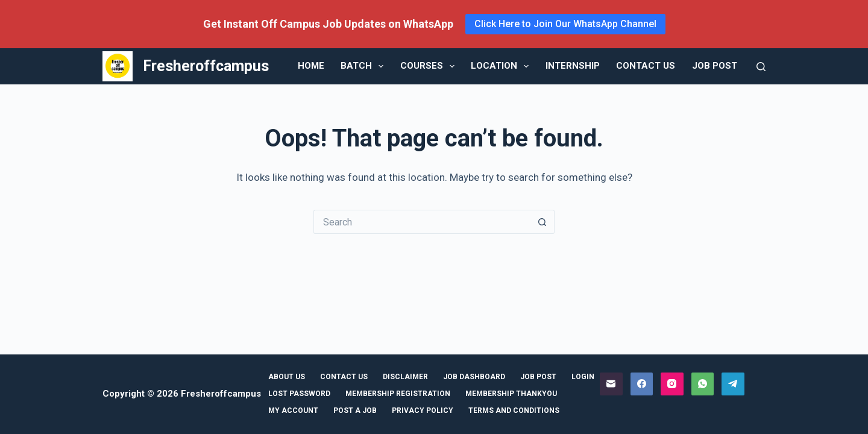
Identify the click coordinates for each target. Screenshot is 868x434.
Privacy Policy (423, 410)
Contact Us (646, 66)
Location (502, 66)
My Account (293, 410)
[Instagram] (672, 384)
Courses (430, 66)
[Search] (761, 67)
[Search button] (542, 222)
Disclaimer (405, 377)
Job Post (715, 66)
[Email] (611, 384)
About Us (287, 377)
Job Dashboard (474, 377)
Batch (364, 66)
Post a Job (355, 410)
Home (311, 66)
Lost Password (299, 394)
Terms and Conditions (514, 410)
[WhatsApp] (703, 384)
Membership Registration (398, 394)
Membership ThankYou (511, 394)
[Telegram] (733, 384)
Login (583, 377)
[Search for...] (422, 222)
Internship (573, 66)
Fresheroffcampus (206, 66)
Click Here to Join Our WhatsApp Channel (565, 24)
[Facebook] (642, 384)
